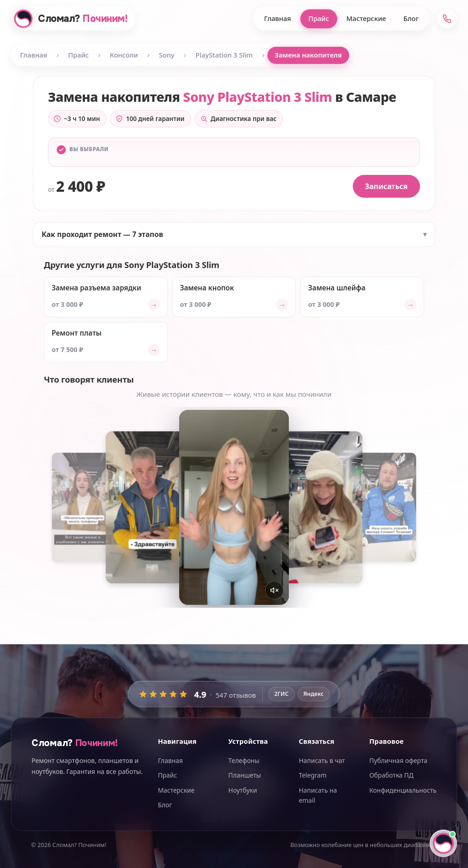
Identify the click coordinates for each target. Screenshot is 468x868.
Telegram (313, 775)
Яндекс (314, 694)
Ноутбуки (243, 790)
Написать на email (318, 795)
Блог (411, 18)
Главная (278, 18)
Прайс (319, 18)
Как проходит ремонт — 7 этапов (102, 234)
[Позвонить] (447, 19)
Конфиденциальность (403, 790)
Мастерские (366, 18)
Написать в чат (322, 760)
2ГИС (282, 694)
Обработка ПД (391, 775)
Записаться (386, 186)
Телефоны (244, 760)
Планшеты (245, 775)
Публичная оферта (398, 760)
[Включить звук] (274, 590)
